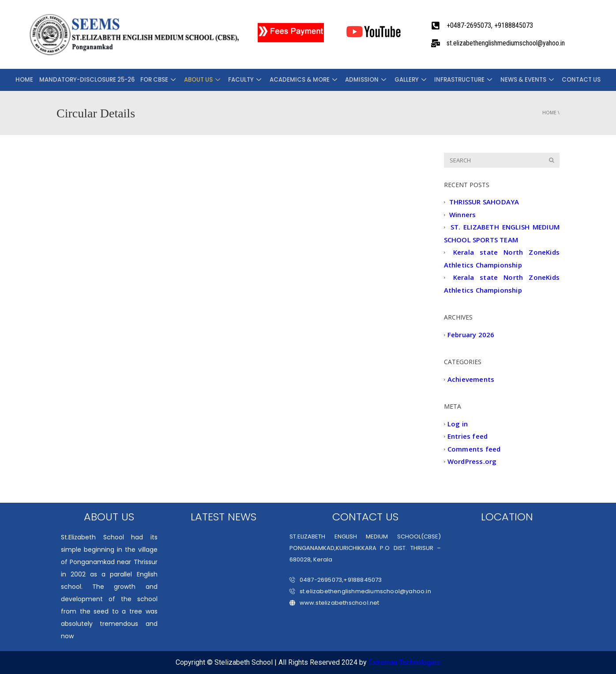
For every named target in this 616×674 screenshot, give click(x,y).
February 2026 (471, 335)
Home (33, 80)
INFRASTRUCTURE (458, 80)
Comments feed (474, 449)
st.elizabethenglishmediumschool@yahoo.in (360, 591)
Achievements (471, 379)
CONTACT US (572, 80)
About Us (206, 80)
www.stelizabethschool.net (334, 603)
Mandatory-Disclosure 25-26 (93, 80)
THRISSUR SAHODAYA (484, 202)
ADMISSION (364, 80)
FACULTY (247, 80)
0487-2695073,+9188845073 (336, 580)
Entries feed (468, 437)
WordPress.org (472, 462)
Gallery (407, 80)
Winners (462, 215)
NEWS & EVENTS (521, 80)
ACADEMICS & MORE (304, 80)
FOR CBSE (163, 80)
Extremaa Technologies (404, 662)
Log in (458, 424)
